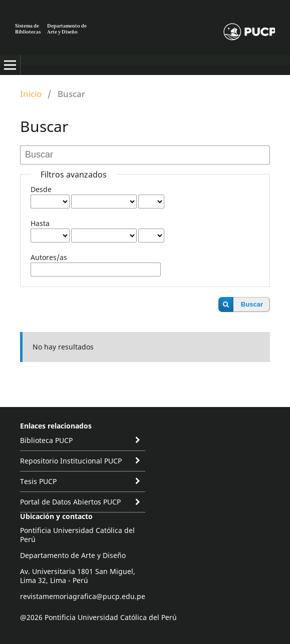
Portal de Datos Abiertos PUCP (70, 502)
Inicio (31, 94)
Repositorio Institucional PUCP (71, 461)
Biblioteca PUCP (46, 440)
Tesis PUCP (38, 481)
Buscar (252, 304)
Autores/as (49, 257)
